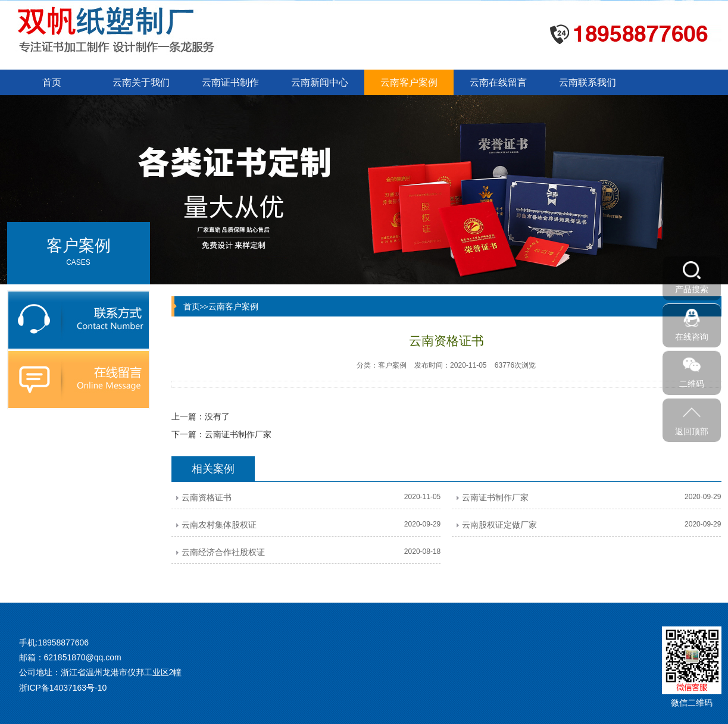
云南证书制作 (230, 82)
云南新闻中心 (320, 82)
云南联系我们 (588, 82)
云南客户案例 (409, 82)
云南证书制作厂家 (238, 434)
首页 (52, 82)
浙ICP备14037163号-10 (63, 688)
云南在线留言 (498, 82)
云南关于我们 (141, 82)
